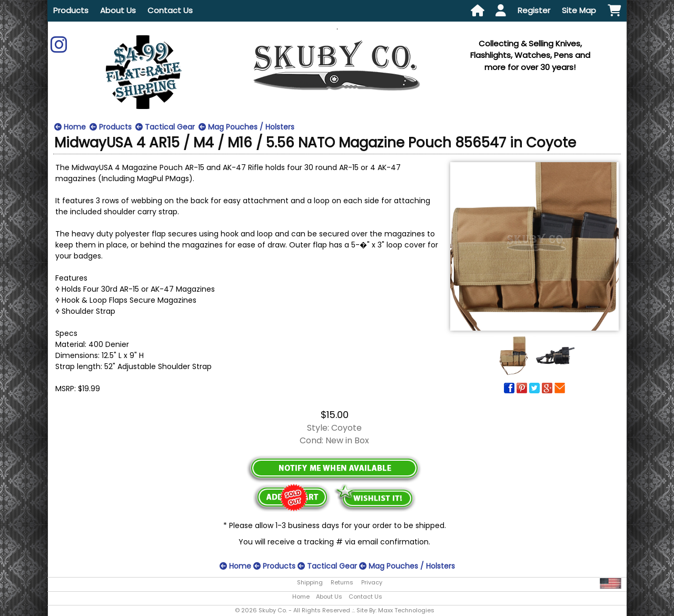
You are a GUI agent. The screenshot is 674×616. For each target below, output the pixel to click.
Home (70, 127)
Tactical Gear (165, 127)
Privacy (372, 582)
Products (71, 10)
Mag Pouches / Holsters (246, 127)
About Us (118, 10)
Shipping (310, 582)
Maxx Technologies (406, 610)
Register (534, 10)
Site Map (579, 10)
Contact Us (170, 10)
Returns (342, 582)
